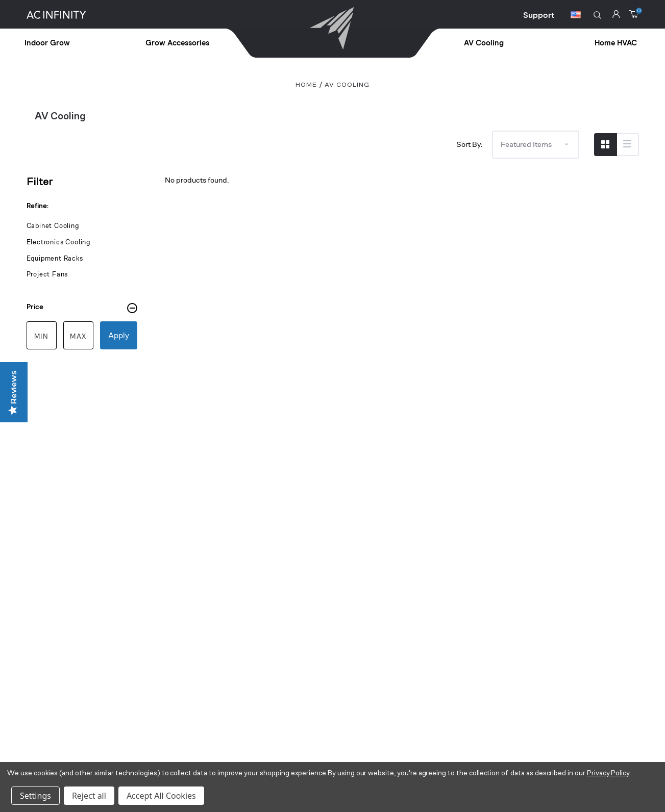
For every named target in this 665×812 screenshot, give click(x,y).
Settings (35, 796)
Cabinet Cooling (53, 226)
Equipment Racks (55, 258)
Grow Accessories (177, 43)
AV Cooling (484, 43)
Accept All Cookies (161, 796)
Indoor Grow (47, 43)
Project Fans (47, 274)
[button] (597, 15)
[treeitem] (70, 44)
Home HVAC (616, 43)
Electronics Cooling (58, 242)
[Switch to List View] (627, 145)
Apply (119, 335)
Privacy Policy (608, 773)
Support (539, 15)
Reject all (89, 796)
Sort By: (469, 144)
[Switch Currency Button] (576, 16)
